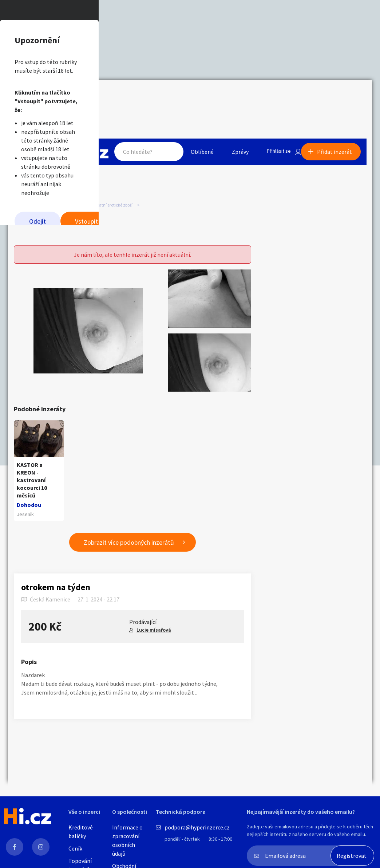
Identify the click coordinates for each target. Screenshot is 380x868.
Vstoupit (281, 157)
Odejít (88, 157)
